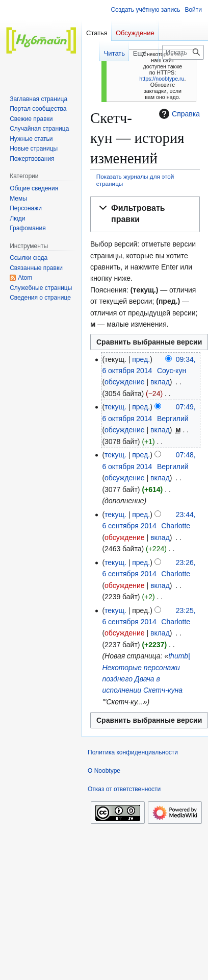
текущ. (115, 407)
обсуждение (124, 382)
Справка (178, 114)
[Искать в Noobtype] (183, 52)
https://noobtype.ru (162, 79)
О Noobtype (104, 771)
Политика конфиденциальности (133, 752)
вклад (160, 382)
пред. (141, 359)
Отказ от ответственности (124, 789)
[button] (145, 214)
